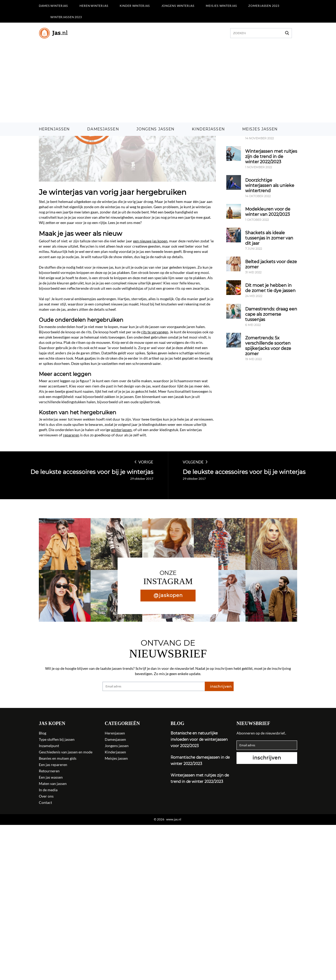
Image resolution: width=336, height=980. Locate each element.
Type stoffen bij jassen (57, 739)
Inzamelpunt (49, 746)
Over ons (46, 796)
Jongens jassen (156, 129)
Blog (43, 733)
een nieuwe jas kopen (150, 241)
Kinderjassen (208, 129)
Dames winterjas (53, 6)
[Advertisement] (168, 83)
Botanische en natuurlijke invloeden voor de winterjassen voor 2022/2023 (199, 739)
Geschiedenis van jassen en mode (66, 752)
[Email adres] (154, 686)
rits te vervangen (155, 332)
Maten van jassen (53, 784)
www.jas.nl (174, 819)
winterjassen (121, 430)
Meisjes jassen (260, 129)
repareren (71, 435)
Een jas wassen (51, 777)
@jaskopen (168, 595)
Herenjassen (54, 129)
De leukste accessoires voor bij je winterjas (92, 472)
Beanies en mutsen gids (58, 758)
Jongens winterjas (178, 6)
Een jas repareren (53, 765)
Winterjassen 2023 (66, 17)
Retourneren (49, 771)
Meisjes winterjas (221, 6)
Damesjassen (103, 129)
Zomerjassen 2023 (264, 6)
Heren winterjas (94, 6)
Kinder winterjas (135, 6)
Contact (45, 802)
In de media (48, 790)
